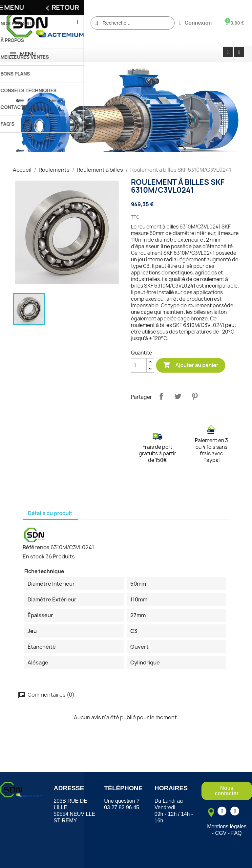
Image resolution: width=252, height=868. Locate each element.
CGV (221, 833)
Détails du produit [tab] (50, 513)
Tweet (178, 396)
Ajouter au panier (191, 365)
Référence (36, 547)
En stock (34, 556)
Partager (161, 396)
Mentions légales (227, 826)
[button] (227, 791)
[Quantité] (139, 365)
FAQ (237, 833)
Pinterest (195, 396)
